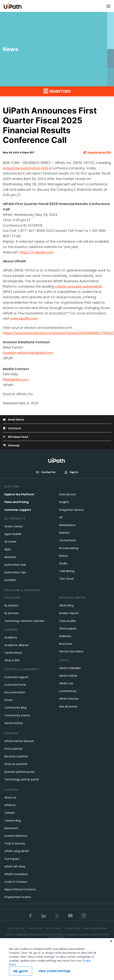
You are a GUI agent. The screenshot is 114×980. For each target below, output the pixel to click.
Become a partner (16, 756)
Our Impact (12, 859)
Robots (64, 556)
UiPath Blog (66, 605)
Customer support (18, 510)
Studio (63, 563)
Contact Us (46, 472)
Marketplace (67, 525)
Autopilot (10, 580)
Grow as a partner (16, 764)
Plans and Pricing (17, 502)
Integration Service (71, 510)
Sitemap (11, 445)
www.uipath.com (24, 318)
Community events (17, 715)
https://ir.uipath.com (37, 252)
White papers (68, 629)
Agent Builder (13, 534)
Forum (9, 700)
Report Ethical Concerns (20, 889)
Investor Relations (16, 836)
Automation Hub (15, 565)
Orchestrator (68, 540)
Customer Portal (15, 685)
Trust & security (15, 843)
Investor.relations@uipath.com (28, 353)
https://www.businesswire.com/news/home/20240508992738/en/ (58, 333)
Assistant (10, 557)
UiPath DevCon (69, 699)
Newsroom (11, 828)
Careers (10, 813)
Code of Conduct (16, 882)
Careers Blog (13, 821)
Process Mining (69, 548)
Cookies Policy (73, 928)
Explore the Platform (19, 494)
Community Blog (15, 708)
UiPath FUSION (68, 676)
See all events (68, 706)
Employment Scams (18, 897)
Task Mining (67, 571)
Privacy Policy (53, 928)
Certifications (13, 653)
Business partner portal (19, 772)
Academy (11, 637)
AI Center (10, 542)
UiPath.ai (10, 805)
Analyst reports (69, 613)
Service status (14, 723)
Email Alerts (13, 420)
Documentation (15, 692)
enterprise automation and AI (27, 168)
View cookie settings (95, 928)
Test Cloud (66, 579)
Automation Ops (15, 572)
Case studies (68, 621)
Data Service (67, 494)
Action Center (14, 526)
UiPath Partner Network (19, 741)
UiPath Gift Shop (15, 867)
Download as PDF (97, 152)
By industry (12, 605)
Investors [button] (57, 91)
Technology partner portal (22, 779)
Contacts (12, 428)
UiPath (66, 683)
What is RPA (12, 660)
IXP (61, 517)
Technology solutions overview (24, 621)
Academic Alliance (17, 645)
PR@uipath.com (16, 379)
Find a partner (13, 749)
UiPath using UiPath (17, 851)
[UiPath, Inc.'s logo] (57, 460)
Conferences (68, 691)
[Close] (111, 943)
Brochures (66, 644)
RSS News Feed (15, 437)
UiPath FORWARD (70, 668)
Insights (64, 502)
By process (11, 613)
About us (10, 797)
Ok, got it (21, 973)
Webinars (65, 636)
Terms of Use (35, 928)
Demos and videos (71, 651)
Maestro (65, 533)
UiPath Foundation (16, 874)
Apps (8, 549)
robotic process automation (79, 286)
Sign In (71, 472)
